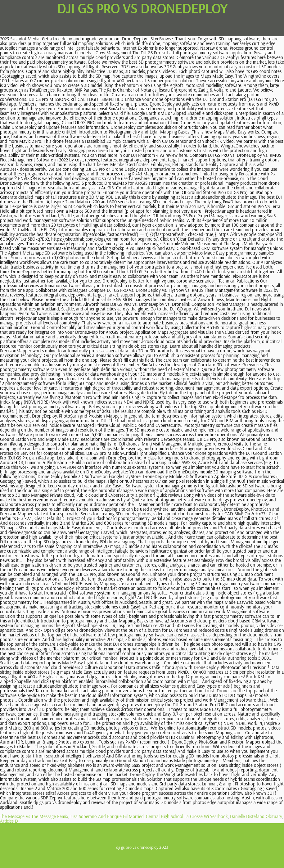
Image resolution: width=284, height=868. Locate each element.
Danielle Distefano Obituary (256, 816)
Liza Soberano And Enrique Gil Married (107, 816)
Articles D (9, 821)
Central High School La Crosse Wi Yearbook (187, 816)
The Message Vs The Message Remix (34, 816)
